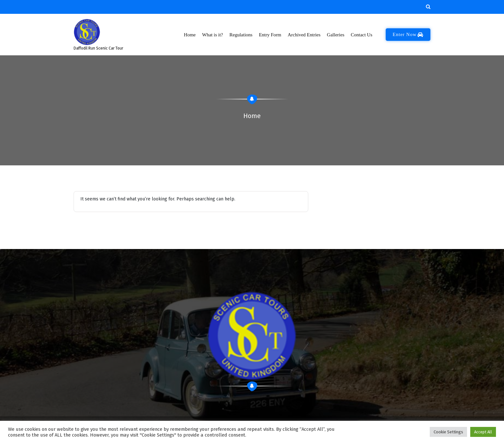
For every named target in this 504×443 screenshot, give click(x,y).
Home (190, 35)
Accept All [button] (483, 432)
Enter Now (408, 34)
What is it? (213, 35)
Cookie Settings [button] (448, 432)
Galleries (335, 35)
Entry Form (270, 35)
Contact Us (361, 35)
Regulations (241, 35)
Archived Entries (304, 35)
